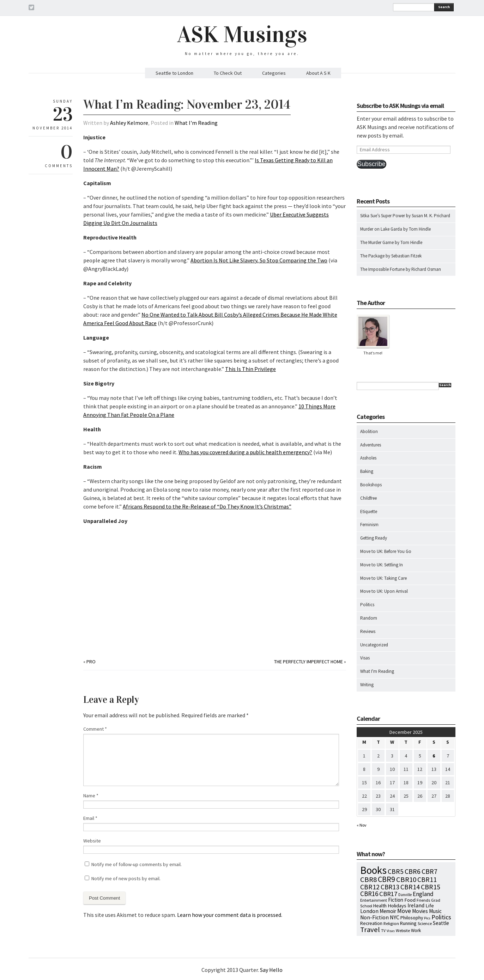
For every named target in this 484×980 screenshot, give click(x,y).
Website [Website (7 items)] (403, 930)
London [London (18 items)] (369, 911)
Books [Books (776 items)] (373, 870)
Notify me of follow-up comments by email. (137, 864)
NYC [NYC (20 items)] (395, 917)
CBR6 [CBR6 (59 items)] (413, 871)
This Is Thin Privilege (250, 369)
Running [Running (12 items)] (408, 923)
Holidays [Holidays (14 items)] (397, 905)
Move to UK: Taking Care (383, 578)
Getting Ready (374, 538)
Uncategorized (374, 645)
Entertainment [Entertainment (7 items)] (374, 900)
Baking (367, 471)
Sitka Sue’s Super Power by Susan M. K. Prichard (405, 216)
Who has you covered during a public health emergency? (245, 452)
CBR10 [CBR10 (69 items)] (406, 879)
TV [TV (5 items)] (383, 931)
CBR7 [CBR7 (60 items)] (429, 871)
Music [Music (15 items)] (435, 911)
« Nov (362, 825)
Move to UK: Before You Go (386, 551)
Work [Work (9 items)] (416, 930)
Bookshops (371, 485)
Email (90, 818)
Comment (95, 729)
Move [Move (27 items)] (404, 911)
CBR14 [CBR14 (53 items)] (410, 887)
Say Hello (271, 970)
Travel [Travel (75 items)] (370, 930)
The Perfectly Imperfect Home (308, 662)
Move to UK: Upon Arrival (384, 591)
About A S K (318, 73)
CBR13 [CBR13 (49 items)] (390, 887)
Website (92, 841)
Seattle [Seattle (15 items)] (441, 923)
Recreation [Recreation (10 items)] (371, 923)
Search (444, 7)
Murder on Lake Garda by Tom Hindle (395, 229)
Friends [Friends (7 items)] (423, 900)
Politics (367, 605)
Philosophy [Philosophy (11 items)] (412, 918)
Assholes (368, 458)
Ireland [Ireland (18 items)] (416, 905)
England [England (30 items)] (423, 894)
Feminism (369, 525)
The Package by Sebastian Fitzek (391, 256)
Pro (91, 662)
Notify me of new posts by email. (126, 878)
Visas (365, 658)
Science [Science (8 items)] (425, 923)
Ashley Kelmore (129, 123)
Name (91, 796)
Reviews (368, 631)
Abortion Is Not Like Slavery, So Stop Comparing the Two (259, 260)
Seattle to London (174, 73)
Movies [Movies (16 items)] (420, 911)
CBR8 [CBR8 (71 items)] (368, 879)
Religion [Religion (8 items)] (391, 923)
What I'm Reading (196, 123)
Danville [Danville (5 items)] (405, 895)
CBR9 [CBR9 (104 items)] (386, 879)
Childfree (368, 498)
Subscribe (371, 164)
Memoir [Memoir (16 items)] (388, 911)
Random (369, 618)
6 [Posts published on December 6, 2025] (434, 756)
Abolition (369, 431)
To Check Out (228, 73)
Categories (274, 73)
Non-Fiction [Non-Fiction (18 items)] (374, 917)
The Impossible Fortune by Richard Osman (401, 269)
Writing (367, 685)
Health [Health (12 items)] (380, 906)
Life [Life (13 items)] (430, 906)
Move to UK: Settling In (382, 565)
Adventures (371, 445)
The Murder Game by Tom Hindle (391, 242)
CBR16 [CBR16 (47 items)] (369, 894)
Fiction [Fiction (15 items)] (396, 900)
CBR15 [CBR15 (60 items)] (431, 887)
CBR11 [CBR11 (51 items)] (427, 879)
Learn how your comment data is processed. (230, 915)
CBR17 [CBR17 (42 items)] (388, 894)
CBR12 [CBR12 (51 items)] (370, 887)
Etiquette (369, 512)
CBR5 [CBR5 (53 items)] (396, 871)
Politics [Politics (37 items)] (441, 917)
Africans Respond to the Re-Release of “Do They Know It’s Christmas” (207, 506)
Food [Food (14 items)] (410, 900)
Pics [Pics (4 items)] (427, 918)
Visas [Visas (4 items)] (391, 931)
